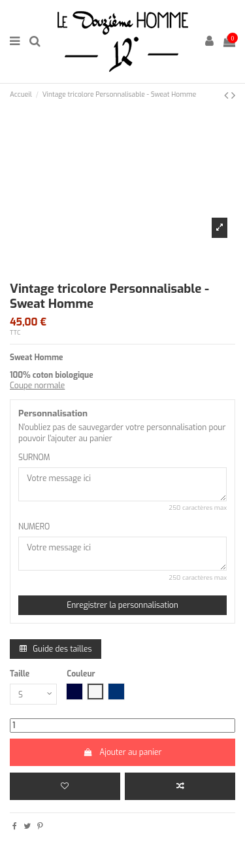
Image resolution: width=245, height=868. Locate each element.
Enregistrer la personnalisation (122, 605)
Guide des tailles (56, 649)
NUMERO (34, 527)
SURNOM (34, 458)
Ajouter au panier (122, 752)
